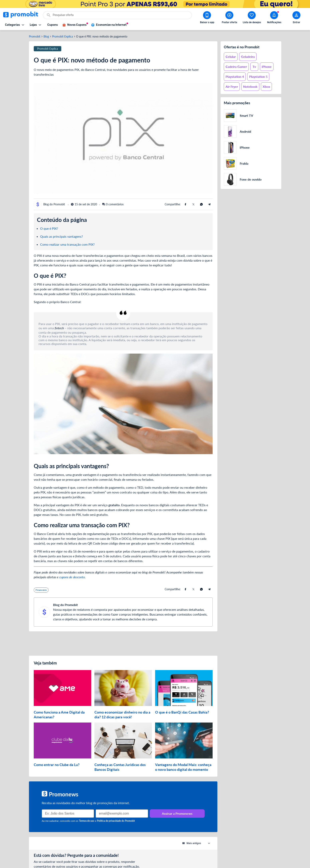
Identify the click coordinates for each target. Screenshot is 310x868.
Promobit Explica (62, 37)
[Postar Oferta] (229, 18)
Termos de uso (87, 821)
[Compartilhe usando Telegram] (209, 204)
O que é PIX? (49, 228)
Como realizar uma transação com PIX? (67, 244)
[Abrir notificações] (274, 18)
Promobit (35, 37)
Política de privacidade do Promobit (116, 821)
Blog (46, 37)
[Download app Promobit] (207, 18)
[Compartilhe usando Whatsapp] (201, 204)
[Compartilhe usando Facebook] (185, 204)
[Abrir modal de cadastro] (296, 18)
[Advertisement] (123, 644)
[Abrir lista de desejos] (252, 18)
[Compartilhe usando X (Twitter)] (193, 204)
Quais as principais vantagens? (61, 236)
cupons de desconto (72, 577)
